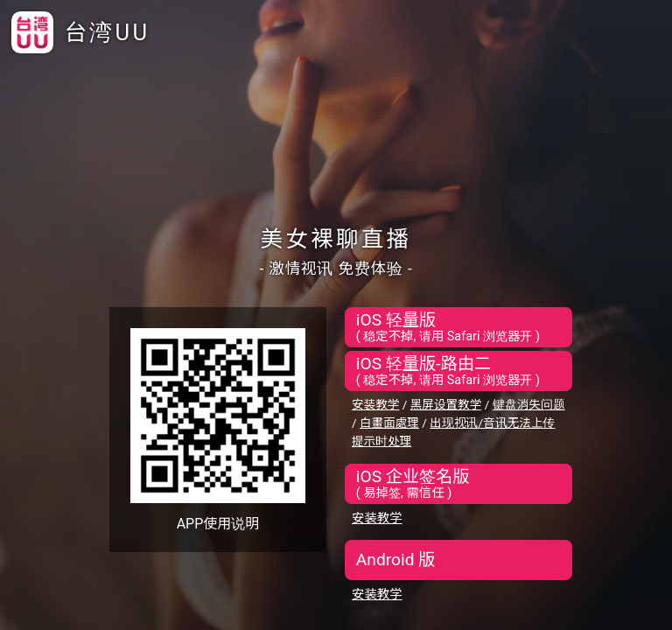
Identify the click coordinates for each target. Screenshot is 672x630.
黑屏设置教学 (446, 404)
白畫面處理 (389, 423)
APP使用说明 (218, 524)
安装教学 (375, 404)
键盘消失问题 (529, 404)
